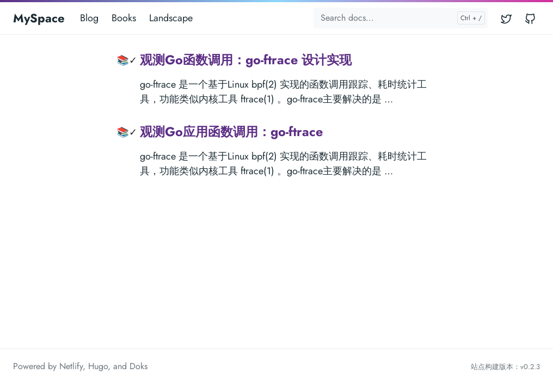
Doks (139, 366)
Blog (89, 18)
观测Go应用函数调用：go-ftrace (231, 132)
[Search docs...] (401, 18)
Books (124, 18)
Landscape (171, 18)
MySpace (39, 18)
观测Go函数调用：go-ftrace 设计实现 (246, 60)
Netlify (71, 366)
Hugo (98, 366)
